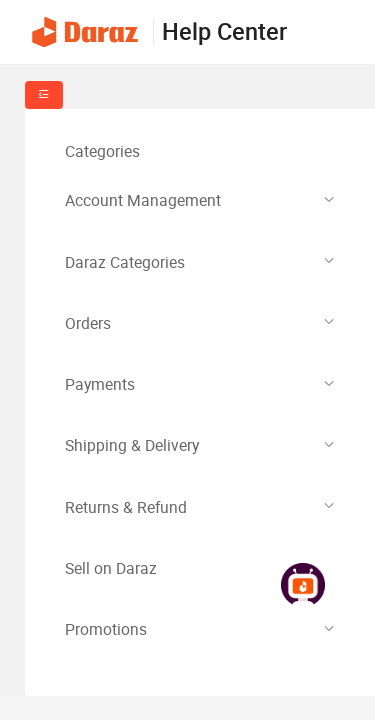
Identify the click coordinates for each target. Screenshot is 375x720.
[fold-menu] (44, 95)
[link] (303, 586)
